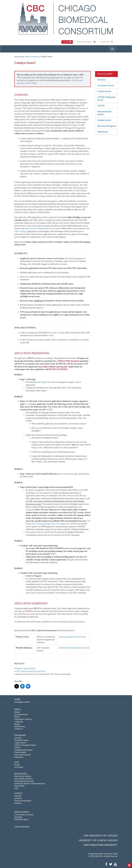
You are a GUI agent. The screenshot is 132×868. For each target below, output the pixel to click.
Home (27, 57)
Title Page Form (44, 382)
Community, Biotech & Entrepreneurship (30, 784)
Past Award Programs (107, 126)
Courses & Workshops (23, 801)
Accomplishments (21, 715)
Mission (17, 712)
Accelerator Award (105, 85)
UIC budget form (63, 524)
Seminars (18, 803)
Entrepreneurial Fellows (104, 113)
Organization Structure (23, 719)
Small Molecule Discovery (24, 781)
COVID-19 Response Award (106, 99)
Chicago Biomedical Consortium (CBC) (103, 854)
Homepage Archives (22, 702)
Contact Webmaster (22, 827)
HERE (53, 554)
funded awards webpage (35, 229)
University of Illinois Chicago (98, 840)
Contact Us (106, 42)
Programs (35, 57)
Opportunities (19, 786)
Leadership (19, 722)
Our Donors (19, 767)
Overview (102, 80)
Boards (17, 724)
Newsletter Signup (86, 42)
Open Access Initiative (23, 776)
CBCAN (101, 106)
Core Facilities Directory (23, 779)
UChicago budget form (46, 524)
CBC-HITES (32, 83)
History (17, 717)
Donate (17, 765)
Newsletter (18, 817)
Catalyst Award (104, 91)
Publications (103, 132)
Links (16, 788)
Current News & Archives (24, 815)
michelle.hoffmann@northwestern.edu (74, 648)
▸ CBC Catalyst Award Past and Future (30, 671)
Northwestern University (101, 845)
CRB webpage (20, 231)
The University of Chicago (101, 836)
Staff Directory (20, 727)
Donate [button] (67, 42)
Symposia (18, 798)
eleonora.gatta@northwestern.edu (72, 637)
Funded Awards (104, 120)
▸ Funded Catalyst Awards (25, 668)
